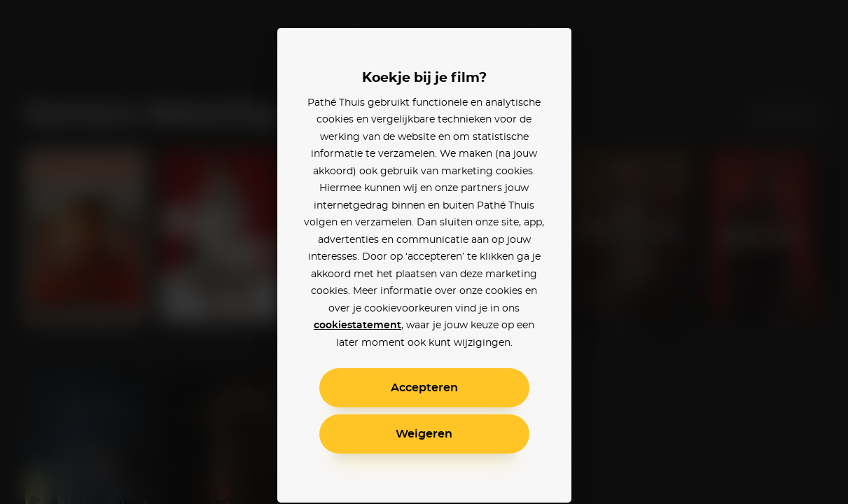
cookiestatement (357, 325)
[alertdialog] (424, 252)
